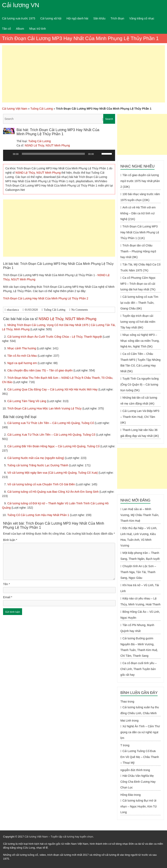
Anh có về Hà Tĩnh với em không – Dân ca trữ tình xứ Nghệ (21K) (138, 213)
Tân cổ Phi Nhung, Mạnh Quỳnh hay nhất (137, 628)
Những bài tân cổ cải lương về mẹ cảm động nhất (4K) (139, 401)
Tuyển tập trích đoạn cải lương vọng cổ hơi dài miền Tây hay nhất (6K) (138, 322)
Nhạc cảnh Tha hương (22, 348)
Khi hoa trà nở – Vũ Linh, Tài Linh (140, 588)
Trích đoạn (117, 18)
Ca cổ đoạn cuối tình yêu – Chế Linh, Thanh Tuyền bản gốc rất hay (138, 669)
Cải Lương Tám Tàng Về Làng (27, 401)
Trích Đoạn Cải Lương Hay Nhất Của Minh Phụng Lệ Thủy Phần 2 (46, 298)
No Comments (80, 310)
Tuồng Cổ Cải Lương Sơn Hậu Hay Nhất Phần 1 (39, 515)
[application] (59, 157)
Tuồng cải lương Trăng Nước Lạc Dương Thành (38, 465)
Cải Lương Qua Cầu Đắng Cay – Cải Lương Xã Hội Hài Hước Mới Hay (53, 389)
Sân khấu (99, 18)
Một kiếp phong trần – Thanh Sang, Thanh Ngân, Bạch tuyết (140, 556)
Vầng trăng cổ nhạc (142, 18)
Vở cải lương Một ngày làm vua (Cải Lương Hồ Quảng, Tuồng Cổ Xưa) (53, 473)
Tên (6, 584)
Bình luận (10, 540)
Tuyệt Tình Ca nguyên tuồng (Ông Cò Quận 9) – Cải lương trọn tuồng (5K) (140, 384)
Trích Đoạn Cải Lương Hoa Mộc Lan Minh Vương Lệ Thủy (45, 408)
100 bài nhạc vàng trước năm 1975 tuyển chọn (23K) (140, 197)
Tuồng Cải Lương (42, 109)
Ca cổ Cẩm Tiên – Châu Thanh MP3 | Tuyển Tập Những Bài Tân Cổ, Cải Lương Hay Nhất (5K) (140, 363)
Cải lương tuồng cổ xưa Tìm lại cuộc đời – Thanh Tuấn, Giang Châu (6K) (139, 303)
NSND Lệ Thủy (34, 145)
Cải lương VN (21, 5)
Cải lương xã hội (51, 18)
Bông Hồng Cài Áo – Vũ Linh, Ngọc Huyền (140, 615)
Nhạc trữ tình (38, 29)
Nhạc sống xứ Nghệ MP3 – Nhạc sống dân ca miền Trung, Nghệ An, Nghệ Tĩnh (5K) (140, 341)
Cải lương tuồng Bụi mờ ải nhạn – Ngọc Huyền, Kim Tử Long (138, 806)
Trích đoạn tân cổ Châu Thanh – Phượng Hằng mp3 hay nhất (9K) (138, 251)
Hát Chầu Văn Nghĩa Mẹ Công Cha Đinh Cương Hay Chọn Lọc (138, 782)
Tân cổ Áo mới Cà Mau (23, 356)
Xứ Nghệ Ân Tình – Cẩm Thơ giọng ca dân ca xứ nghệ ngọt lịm (140, 732)
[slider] (53, 154)
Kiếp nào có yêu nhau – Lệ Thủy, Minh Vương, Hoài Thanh (140, 601)
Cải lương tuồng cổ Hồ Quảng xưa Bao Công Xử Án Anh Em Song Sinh (53, 492)
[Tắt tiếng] (98, 154)
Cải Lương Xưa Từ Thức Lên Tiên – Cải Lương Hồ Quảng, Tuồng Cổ (52, 435)
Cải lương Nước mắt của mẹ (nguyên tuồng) (36, 458)
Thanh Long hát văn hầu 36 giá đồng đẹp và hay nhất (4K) (140, 433)
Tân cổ (6, 29)
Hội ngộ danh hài (77, 18)
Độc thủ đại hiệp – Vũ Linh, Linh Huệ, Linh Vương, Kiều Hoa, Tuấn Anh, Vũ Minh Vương (139, 537)
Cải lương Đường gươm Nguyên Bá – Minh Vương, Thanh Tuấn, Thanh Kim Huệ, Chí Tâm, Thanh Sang (139, 647)
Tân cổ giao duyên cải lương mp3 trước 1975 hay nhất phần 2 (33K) (140, 181)
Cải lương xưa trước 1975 (19, 18)
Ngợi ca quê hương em (22, 363)
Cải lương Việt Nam (15, 109)
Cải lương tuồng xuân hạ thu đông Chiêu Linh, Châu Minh (140, 710)
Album (20, 29)
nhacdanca (13, 310)
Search (109, 119)
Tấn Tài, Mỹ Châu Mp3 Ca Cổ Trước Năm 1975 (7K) (140, 267)
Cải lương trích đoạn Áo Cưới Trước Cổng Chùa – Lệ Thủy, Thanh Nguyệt (55, 337)
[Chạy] (8, 154)
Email (8, 597)
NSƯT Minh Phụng (58, 145)
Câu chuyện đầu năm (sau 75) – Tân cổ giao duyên (40, 370)
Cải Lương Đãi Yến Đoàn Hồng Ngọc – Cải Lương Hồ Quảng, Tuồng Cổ (54, 446)
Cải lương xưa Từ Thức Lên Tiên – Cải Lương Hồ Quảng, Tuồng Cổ (51, 423)
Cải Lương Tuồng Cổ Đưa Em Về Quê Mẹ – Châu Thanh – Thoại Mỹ (140, 757)
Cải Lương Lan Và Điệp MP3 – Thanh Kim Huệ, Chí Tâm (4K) (140, 417)
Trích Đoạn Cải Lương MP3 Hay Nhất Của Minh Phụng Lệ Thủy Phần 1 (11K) (140, 232)
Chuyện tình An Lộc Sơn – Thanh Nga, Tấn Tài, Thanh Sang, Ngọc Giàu (138, 572)
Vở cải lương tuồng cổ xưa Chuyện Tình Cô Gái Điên (42, 484)
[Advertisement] (83, 74)
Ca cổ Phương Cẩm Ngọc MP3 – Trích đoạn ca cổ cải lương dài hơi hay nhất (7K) (138, 284)
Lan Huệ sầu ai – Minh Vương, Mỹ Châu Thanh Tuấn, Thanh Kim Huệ (140, 515)
